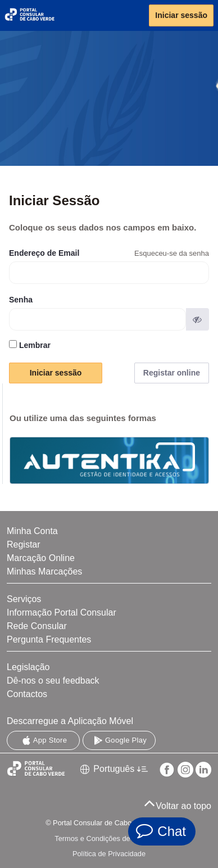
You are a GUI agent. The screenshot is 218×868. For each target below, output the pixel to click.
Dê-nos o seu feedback (53, 681)
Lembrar (30, 345)
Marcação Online (41, 558)
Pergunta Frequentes (49, 639)
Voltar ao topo (178, 803)
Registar (24, 544)
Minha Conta (32, 531)
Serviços (24, 599)
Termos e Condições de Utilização (109, 838)
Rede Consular (37, 626)
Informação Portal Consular (62, 612)
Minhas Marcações (44, 571)
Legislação (28, 667)
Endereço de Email (44, 253)
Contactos (27, 694)
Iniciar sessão (181, 15)
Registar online (172, 373)
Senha (21, 300)
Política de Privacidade (109, 854)
